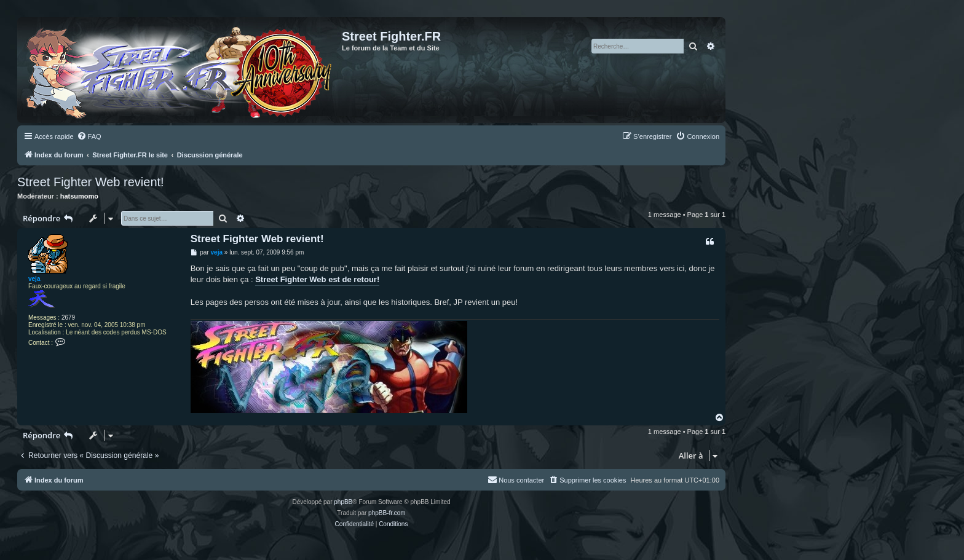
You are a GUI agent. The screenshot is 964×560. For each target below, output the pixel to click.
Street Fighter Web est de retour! (317, 279)
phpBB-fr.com (387, 513)
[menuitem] (89, 136)
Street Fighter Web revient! (91, 182)
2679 (68, 317)
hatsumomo (79, 196)
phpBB (343, 502)
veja (34, 279)
